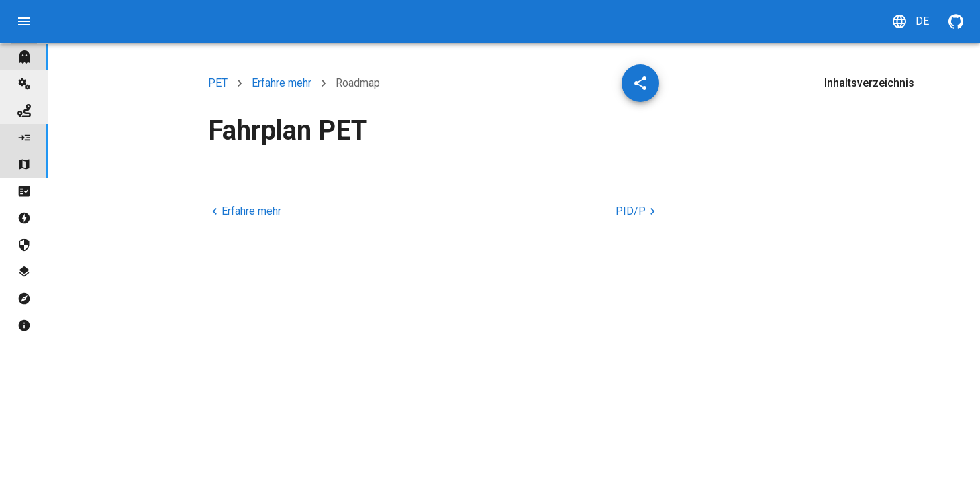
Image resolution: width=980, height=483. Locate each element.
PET (218, 83)
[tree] (24, 191)
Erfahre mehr (282, 83)
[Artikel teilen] (640, 83)
